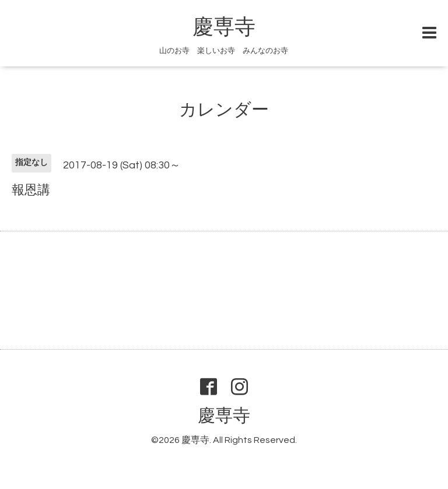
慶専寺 (224, 27)
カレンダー (224, 110)
